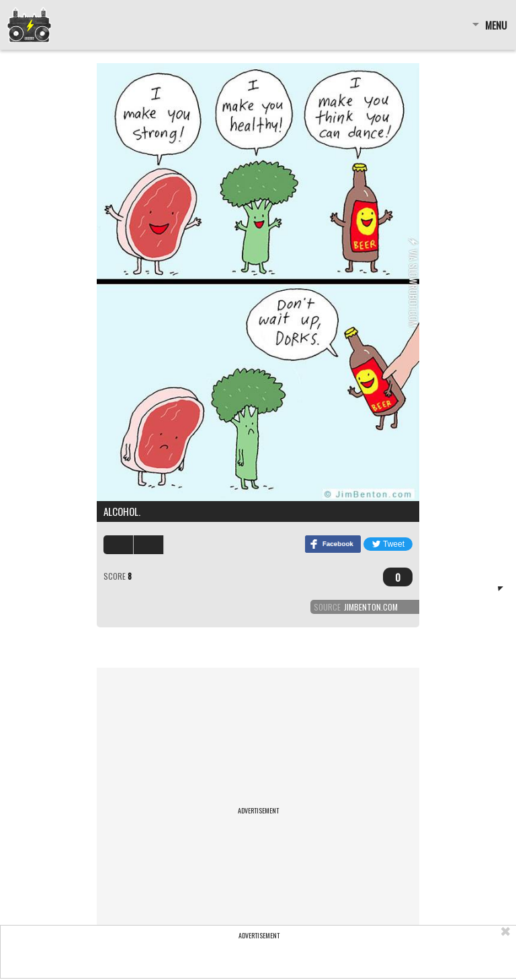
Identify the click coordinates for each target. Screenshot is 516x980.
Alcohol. (122, 511)
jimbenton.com (371, 607)
